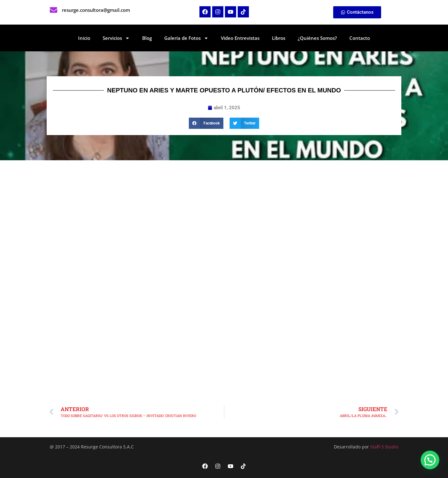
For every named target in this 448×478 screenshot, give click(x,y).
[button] (206, 123)
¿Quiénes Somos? (317, 38)
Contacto (360, 38)
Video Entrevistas (240, 38)
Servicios (116, 38)
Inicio (84, 38)
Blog (147, 38)
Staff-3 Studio (384, 447)
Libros (279, 38)
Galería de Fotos (186, 38)
